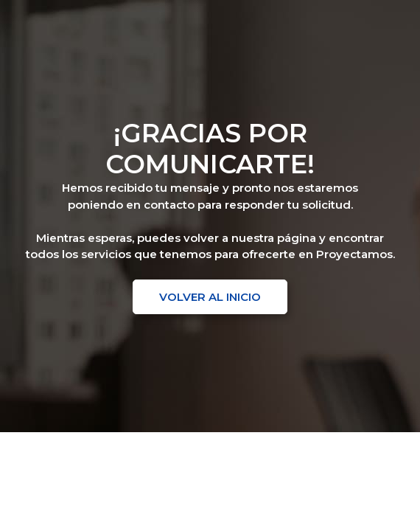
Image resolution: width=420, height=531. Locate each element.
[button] (210, 297)
